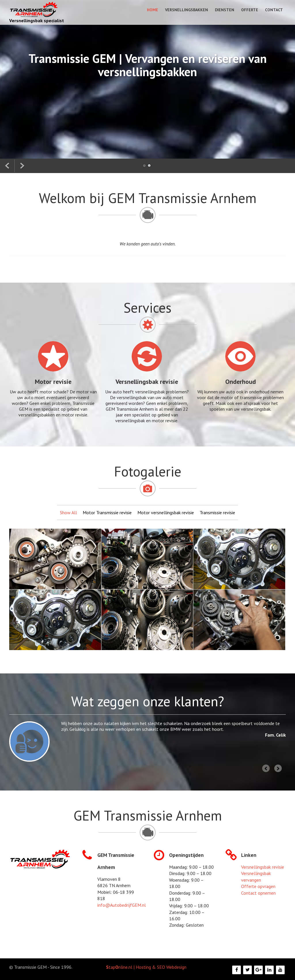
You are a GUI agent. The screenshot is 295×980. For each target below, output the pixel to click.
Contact (274, 10)
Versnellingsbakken (187, 10)
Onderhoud (241, 382)
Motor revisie (53, 382)
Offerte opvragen (258, 886)
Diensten (225, 10)
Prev (267, 769)
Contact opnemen (258, 893)
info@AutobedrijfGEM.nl (122, 905)
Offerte (250, 10)
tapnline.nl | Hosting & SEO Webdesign (146, 967)
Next (278, 769)
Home (153, 10)
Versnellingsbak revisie (147, 382)
